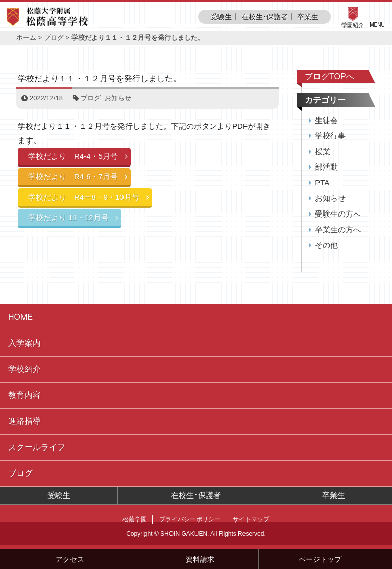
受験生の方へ (338, 214)
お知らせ (118, 98)
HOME (20, 317)
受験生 (221, 17)
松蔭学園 (135, 519)
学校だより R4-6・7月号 (73, 176)
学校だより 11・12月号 (68, 217)
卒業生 (308, 17)
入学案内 (24, 343)
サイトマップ (251, 519)
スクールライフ (37, 447)
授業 (323, 151)
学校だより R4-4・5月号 (73, 156)
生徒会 (326, 120)
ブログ (54, 38)
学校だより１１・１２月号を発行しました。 (100, 78)
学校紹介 (24, 369)
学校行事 (330, 136)
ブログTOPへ (329, 76)
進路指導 (24, 421)
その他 (326, 245)
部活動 (326, 167)
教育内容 (24, 395)
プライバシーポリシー (190, 519)
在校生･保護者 (265, 17)
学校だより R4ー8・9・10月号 (84, 197)
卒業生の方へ (338, 230)
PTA (322, 183)
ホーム (26, 38)
